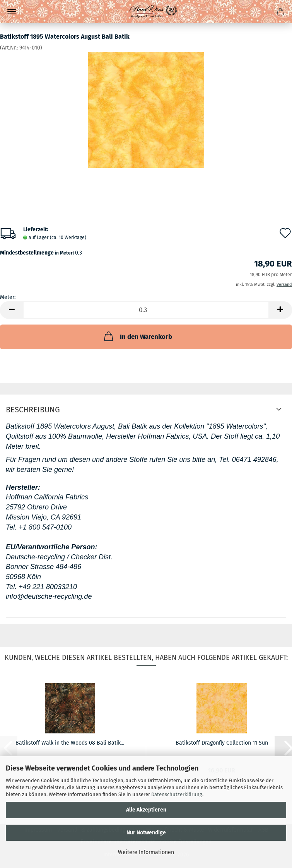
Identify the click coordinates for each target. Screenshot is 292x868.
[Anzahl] (146, 310)
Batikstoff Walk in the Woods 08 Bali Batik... (70, 743)
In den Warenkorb (137, 336)
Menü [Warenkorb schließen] (12, 12)
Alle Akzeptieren (146, 810)
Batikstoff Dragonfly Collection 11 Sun (222, 743)
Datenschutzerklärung (177, 794)
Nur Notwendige (146, 833)
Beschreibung (33, 410)
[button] (12, 310)
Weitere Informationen (146, 852)
